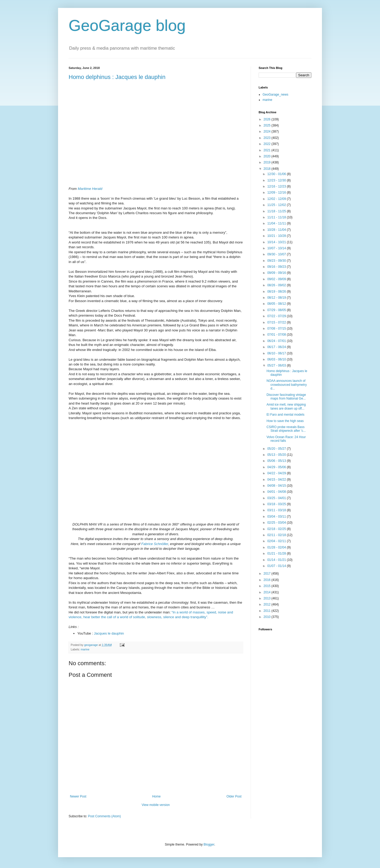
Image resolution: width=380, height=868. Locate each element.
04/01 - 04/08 (277, 492)
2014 (268, 592)
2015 (268, 586)
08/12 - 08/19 (277, 298)
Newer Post (78, 796)
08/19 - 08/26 (277, 292)
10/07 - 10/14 (277, 248)
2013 (268, 598)
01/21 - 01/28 (277, 553)
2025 (268, 125)
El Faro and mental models (285, 415)
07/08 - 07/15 (277, 329)
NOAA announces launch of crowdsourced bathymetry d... (287, 385)
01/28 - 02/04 (277, 547)
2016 (268, 580)
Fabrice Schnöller (155, 544)
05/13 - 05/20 (277, 455)
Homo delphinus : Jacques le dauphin (117, 77)
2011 (268, 611)
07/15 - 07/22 (277, 322)
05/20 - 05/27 (277, 449)
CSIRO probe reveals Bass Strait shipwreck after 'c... (286, 429)
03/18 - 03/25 (277, 504)
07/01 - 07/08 (277, 335)
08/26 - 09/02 (277, 285)
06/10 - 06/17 (277, 353)
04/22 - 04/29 (277, 473)
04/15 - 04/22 (277, 480)
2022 (268, 144)
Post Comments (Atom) (104, 816)
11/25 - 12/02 (277, 205)
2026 (268, 119)
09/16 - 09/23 (277, 267)
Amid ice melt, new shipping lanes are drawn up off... (286, 406)
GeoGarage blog (127, 25)
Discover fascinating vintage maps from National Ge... (286, 397)
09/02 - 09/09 (277, 279)
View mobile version (156, 805)
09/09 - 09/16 (277, 273)
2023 (268, 138)
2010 (268, 617)
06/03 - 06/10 (277, 359)
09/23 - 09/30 (277, 261)
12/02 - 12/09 (277, 199)
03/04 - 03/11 (277, 517)
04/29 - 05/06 (277, 467)
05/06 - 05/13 (277, 461)
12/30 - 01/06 (277, 174)
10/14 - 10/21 (277, 242)
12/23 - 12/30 (277, 180)
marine (85, 649)
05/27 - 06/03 (277, 365)
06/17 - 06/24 (277, 347)
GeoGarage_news (275, 95)
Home (156, 796)
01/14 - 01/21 (277, 560)
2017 (268, 574)
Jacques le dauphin (109, 633)
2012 (268, 604)
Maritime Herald (90, 189)
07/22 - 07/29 (277, 316)
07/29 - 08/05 (277, 310)
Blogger (209, 844)
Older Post (234, 796)
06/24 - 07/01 (277, 341)
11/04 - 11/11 (277, 223)
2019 (268, 162)
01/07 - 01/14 (277, 566)
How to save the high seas (285, 421)
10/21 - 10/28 (277, 236)
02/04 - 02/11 (277, 541)
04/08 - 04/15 (277, 486)
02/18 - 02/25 (277, 529)
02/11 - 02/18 (277, 535)
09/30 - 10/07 (277, 254)
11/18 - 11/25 (277, 211)
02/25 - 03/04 (277, 523)
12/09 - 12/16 (277, 193)
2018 (268, 169)
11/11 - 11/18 (277, 217)
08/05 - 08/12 (277, 304)
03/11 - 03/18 (277, 510)
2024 (268, 132)
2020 (268, 156)
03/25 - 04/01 (277, 498)
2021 (268, 150)
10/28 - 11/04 (277, 230)
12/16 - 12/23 (277, 186)
